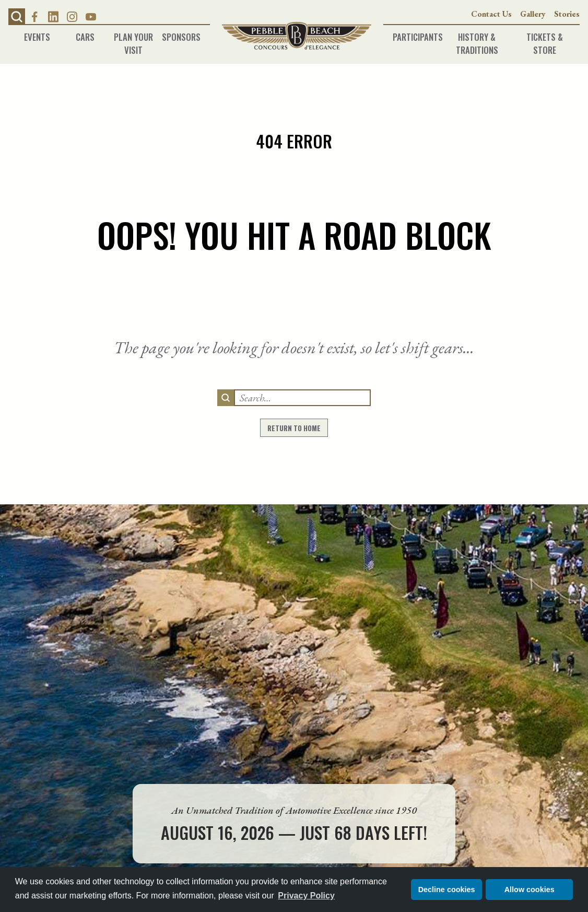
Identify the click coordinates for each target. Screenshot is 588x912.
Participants (413, 34)
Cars (85, 34)
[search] (226, 398)
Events (37, 34)
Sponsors (181, 34)
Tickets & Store (545, 34)
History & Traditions (477, 34)
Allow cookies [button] (530, 890)
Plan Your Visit (133, 34)
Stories (567, 14)
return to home (294, 428)
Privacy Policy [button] (306, 896)
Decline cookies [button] (447, 890)
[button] (17, 17)
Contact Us (491, 14)
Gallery (533, 14)
